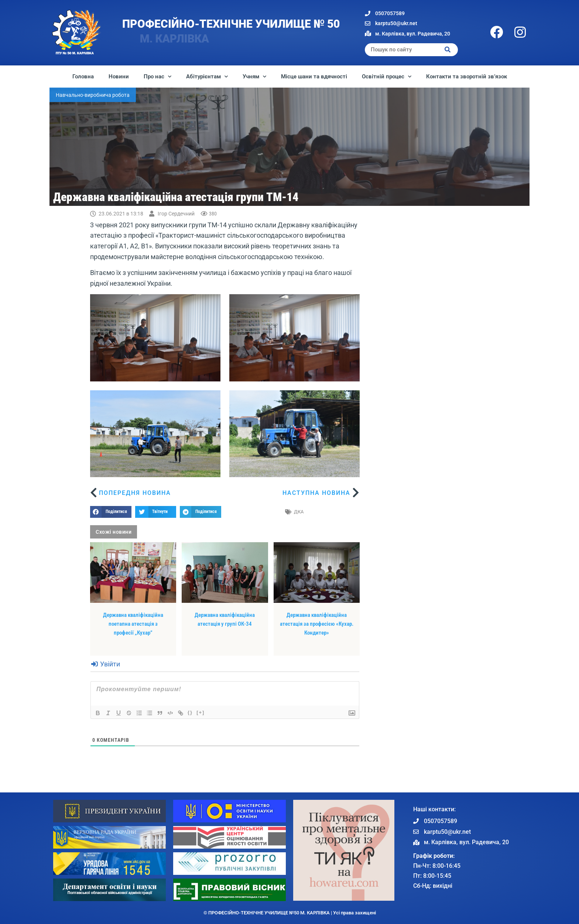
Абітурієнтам (207, 77)
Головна (83, 77)
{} (190, 712)
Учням (254, 77)
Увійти (106, 664)
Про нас (157, 77)
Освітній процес (387, 77)
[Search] (448, 50)
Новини (119, 77)
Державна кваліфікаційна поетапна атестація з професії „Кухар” (133, 624)
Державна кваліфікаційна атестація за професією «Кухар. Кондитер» (317, 624)
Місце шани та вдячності (314, 77)
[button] (111, 512)
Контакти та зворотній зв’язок (467, 77)
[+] (201, 712)
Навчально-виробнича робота (93, 95)
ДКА (299, 512)
